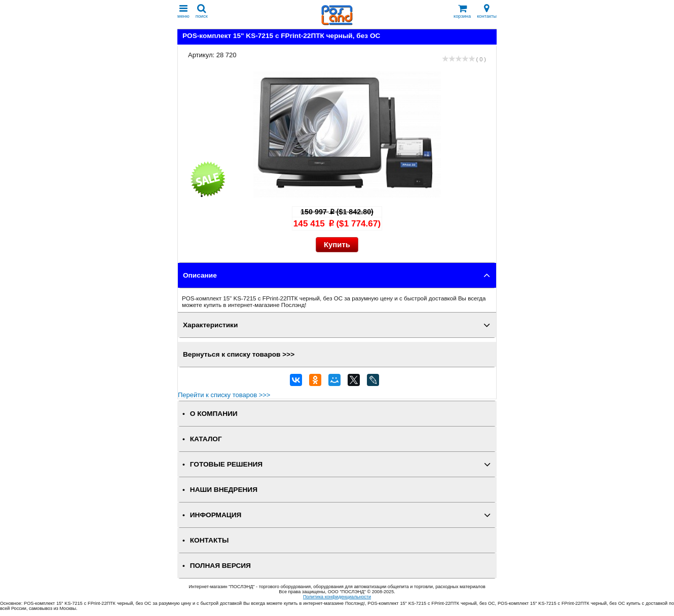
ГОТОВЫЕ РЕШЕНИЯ (226, 464)
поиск (202, 11)
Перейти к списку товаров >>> (224, 395)
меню (183, 11)
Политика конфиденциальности (337, 597)
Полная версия (220, 566)
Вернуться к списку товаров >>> (239, 354)
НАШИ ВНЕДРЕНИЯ (224, 490)
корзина (462, 11)
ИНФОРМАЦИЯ (216, 515)
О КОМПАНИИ (214, 414)
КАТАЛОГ (206, 439)
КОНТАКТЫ (209, 540)
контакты (487, 11)
